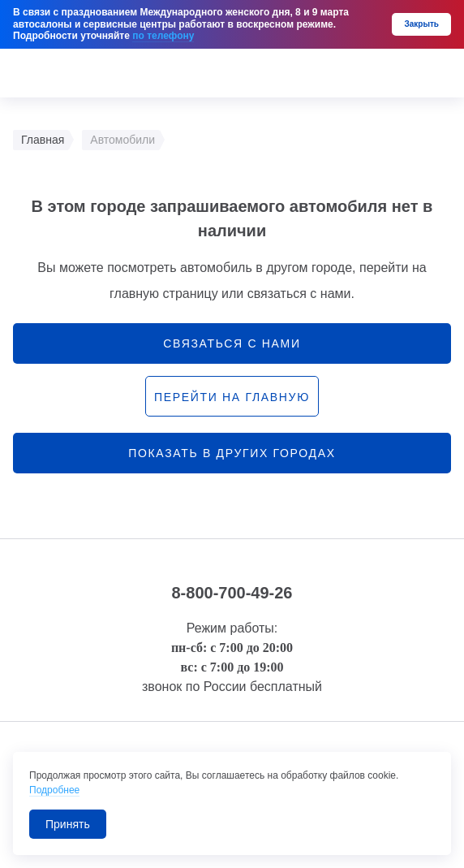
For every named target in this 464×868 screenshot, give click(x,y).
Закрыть (421, 24)
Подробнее (54, 790)
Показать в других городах (232, 453)
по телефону (163, 36)
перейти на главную (232, 397)
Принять (68, 824)
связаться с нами (232, 343)
